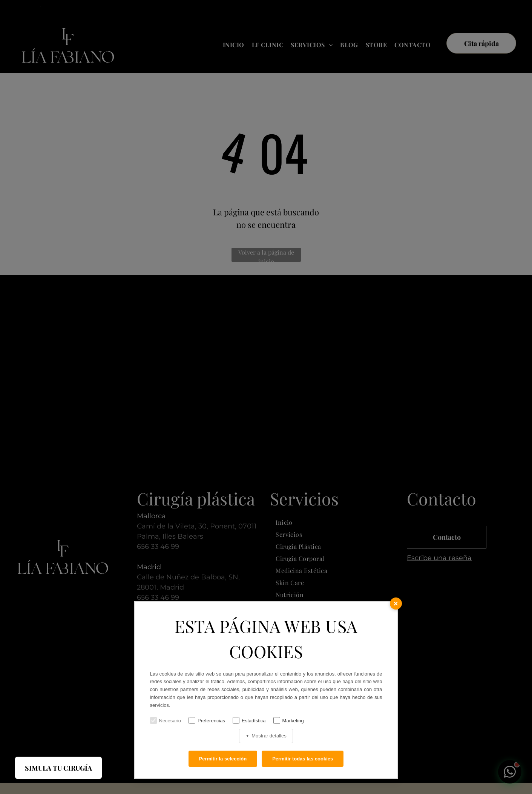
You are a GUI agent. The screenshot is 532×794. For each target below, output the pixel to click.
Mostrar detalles (266, 736)
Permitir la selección (223, 759)
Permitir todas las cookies (303, 759)
